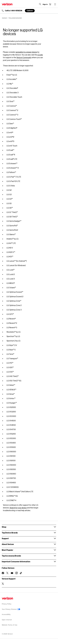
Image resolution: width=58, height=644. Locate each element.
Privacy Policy (7, 604)
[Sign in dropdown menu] (45, 4)
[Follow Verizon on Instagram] (17, 573)
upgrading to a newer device (26, 52)
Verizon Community (24, 57)
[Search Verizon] (40, 4)
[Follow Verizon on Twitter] (7, 573)
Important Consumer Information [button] (16, 561)
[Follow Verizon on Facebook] (3, 573)
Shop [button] (4, 527)
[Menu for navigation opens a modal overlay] (55, 4)
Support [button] (5, 538)
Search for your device (18, 508)
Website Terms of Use (10, 625)
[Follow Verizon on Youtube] (12, 573)
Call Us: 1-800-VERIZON (14, 11)
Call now (30, 11)
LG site (40, 55)
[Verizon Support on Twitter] (3, 584)
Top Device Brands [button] (10, 533)
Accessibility (6, 614)
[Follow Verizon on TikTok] (21, 573)
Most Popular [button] (7, 550)
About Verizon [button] (8, 544)
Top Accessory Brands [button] (11, 556)
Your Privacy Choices (11, 609)
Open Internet (7, 620)
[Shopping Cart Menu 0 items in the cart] (50, 4)
